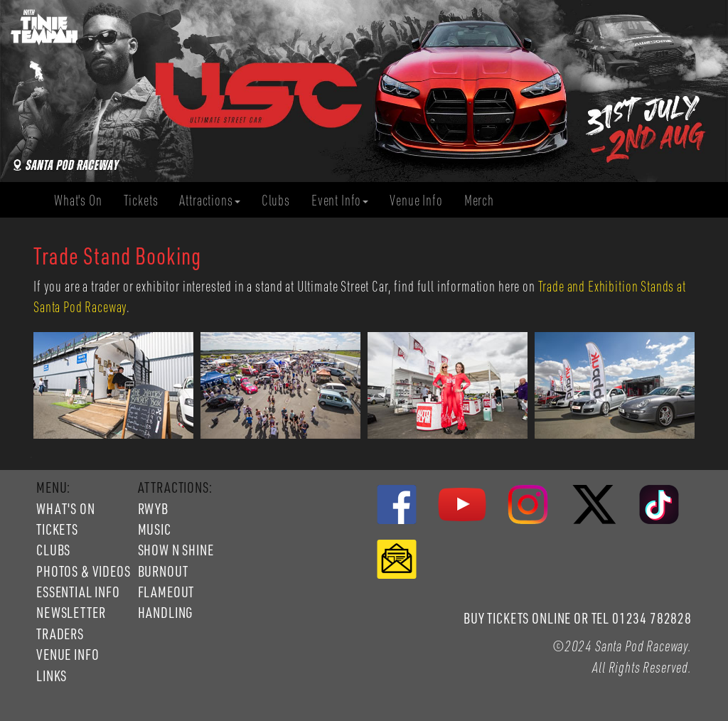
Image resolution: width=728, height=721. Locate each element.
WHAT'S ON (66, 508)
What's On (84, 200)
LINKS (52, 675)
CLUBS (53, 550)
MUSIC (155, 529)
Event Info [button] (340, 200)
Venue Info (421, 200)
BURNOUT (163, 571)
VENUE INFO (68, 654)
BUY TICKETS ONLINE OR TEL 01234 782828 (578, 618)
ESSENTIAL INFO (78, 592)
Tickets (146, 200)
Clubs (281, 200)
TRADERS (60, 634)
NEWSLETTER (71, 612)
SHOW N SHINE (176, 550)
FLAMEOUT (166, 592)
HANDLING (166, 612)
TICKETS (57, 529)
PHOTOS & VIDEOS (84, 571)
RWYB (153, 508)
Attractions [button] (209, 200)
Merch (485, 200)
